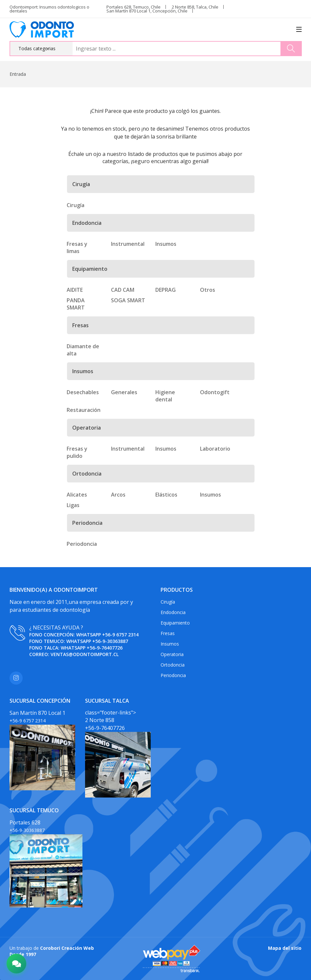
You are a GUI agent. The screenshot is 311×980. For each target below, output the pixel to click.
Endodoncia (173, 612)
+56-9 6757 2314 (120, 635)
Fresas (168, 633)
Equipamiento (175, 623)
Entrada (18, 74)
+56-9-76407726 (105, 648)
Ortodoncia (173, 665)
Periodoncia (173, 675)
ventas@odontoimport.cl (85, 654)
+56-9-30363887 (110, 641)
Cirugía (168, 602)
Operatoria (172, 654)
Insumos (170, 644)
